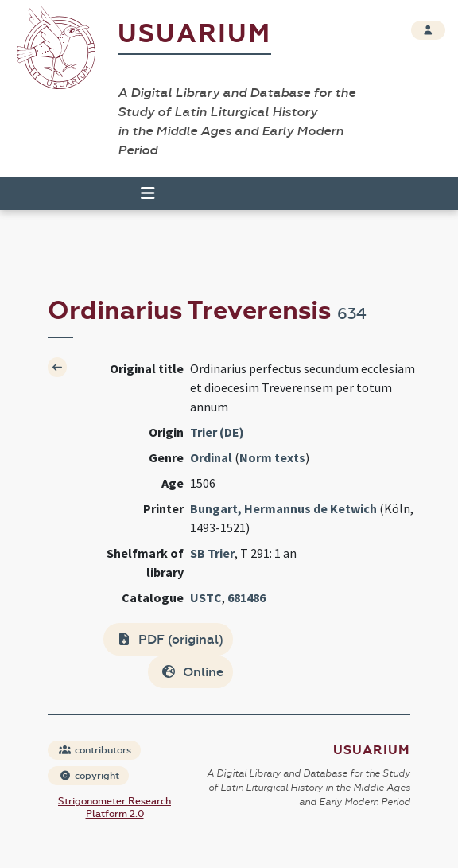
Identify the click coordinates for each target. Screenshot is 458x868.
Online (192, 672)
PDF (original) (170, 639)
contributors (95, 750)
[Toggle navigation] (141, 193)
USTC (206, 597)
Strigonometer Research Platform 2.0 (114, 808)
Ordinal (211, 457)
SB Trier (212, 553)
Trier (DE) (217, 432)
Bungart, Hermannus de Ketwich (283, 508)
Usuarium (194, 34)
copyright (89, 776)
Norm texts (272, 457)
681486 (246, 597)
